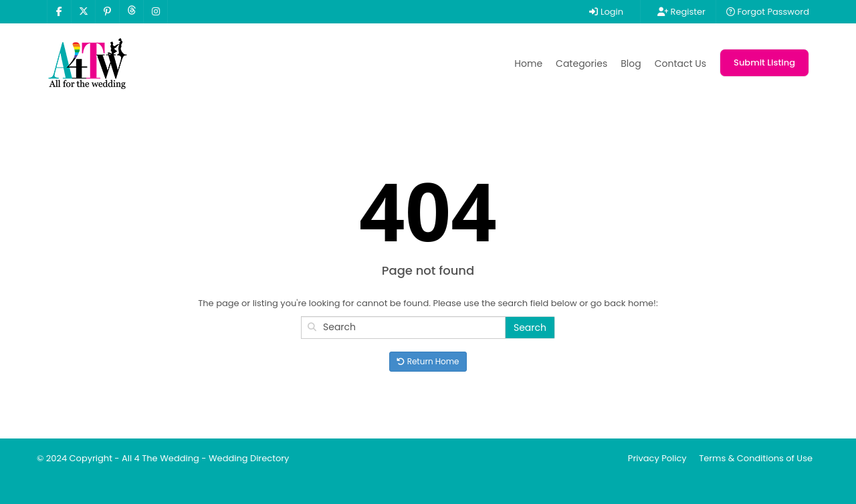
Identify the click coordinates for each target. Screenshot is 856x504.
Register (681, 12)
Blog (631, 64)
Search (530, 328)
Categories (581, 64)
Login (606, 12)
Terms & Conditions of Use (756, 458)
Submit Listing (764, 62)
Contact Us (680, 64)
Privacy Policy (657, 458)
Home (528, 64)
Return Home (428, 361)
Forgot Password (768, 12)
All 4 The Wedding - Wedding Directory (205, 458)
